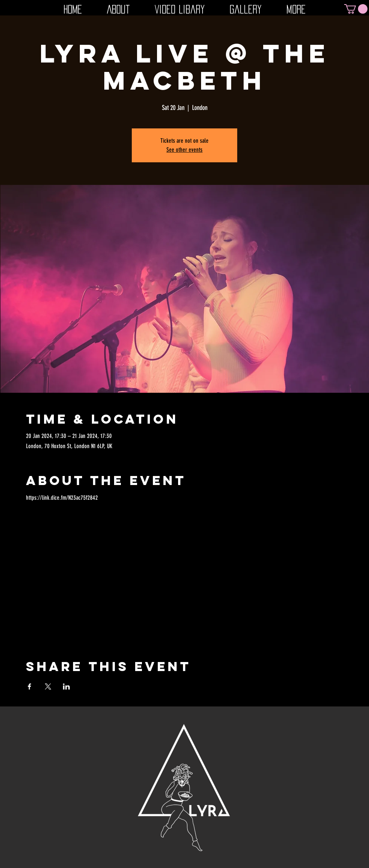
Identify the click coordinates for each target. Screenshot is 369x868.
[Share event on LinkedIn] (66, 686)
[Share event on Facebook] (30, 686)
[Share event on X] (48, 686)
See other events (184, 150)
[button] (356, 9)
